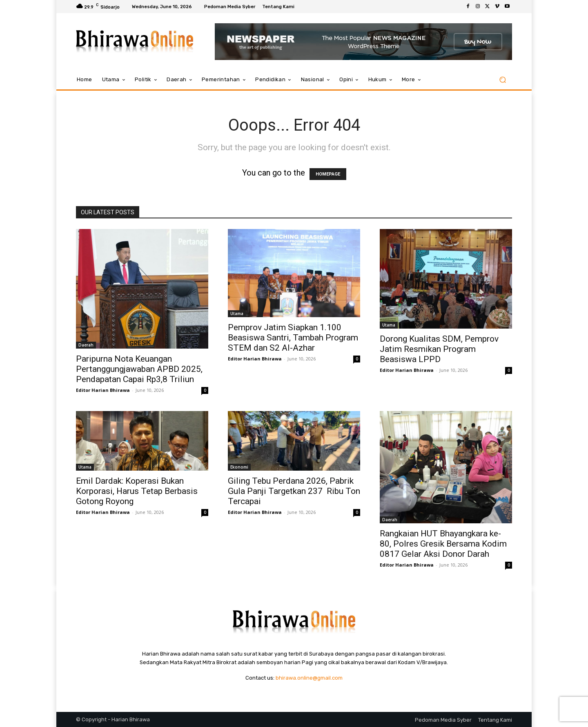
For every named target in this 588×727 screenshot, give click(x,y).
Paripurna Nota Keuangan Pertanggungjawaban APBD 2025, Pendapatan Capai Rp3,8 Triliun (139, 369)
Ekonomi (239, 467)
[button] (502, 80)
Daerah (86, 345)
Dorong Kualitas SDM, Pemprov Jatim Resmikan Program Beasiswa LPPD (439, 349)
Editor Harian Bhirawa (103, 390)
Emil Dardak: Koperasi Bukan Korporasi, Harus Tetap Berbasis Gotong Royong (137, 491)
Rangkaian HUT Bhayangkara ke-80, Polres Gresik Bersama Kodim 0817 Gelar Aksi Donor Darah (443, 544)
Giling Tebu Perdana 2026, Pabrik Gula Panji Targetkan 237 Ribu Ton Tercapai (294, 491)
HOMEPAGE (328, 174)
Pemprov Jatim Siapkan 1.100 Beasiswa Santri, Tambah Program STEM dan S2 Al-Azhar (293, 338)
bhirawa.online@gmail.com (309, 678)
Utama (237, 313)
